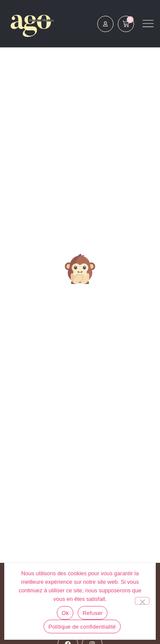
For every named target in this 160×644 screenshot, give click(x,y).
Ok (65, 613)
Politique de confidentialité (82, 627)
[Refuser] (142, 601)
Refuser (92, 613)
